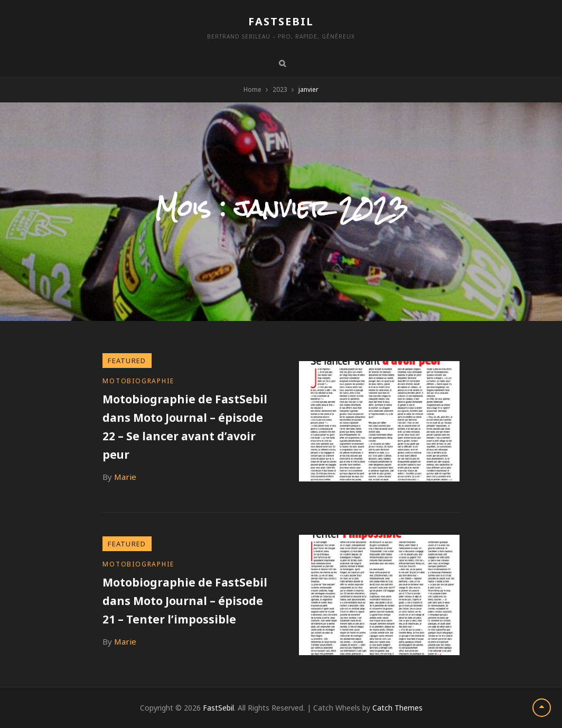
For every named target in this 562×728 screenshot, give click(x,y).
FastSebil (281, 21)
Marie (125, 477)
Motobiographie (138, 381)
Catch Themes (397, 708)
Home (252, 89)
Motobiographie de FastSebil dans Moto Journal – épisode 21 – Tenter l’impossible (185, 601)
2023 (280, 89)
